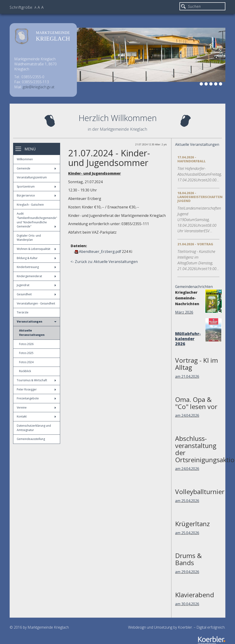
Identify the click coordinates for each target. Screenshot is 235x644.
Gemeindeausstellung (31, 439)
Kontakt (36, 416)
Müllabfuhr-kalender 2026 (188, 339)
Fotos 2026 (26, 344)
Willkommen (25, 159)
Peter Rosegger (36, 389)
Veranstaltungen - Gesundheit (36, 303)
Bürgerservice (36, 195)
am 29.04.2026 (187, 572)
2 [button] (202, 85)
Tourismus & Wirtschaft (36, 380)
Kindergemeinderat (36, 276)
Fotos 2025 (26, 353)
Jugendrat (36, 285)
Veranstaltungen (37, 322)
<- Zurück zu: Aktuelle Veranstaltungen (104, 262)
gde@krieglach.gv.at (39, 87)
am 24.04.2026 (187, 415)
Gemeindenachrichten (194, 287)
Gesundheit (36, 294)
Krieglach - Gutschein (30, 205)
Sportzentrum (36, 187)
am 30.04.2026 (187, 604)
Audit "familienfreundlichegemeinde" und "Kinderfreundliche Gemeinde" (37, 220)
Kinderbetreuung (36, 267)
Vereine (36, 408)
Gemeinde (36, 168)
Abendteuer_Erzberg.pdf (100, 252)
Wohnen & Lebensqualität (36, 249)
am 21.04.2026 (187, 376)
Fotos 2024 (26, 362)
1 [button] (197, 85)
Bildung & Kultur (36, 258)
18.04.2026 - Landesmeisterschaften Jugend (200, 197)
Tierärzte (23, 312)
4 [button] (212, 85)
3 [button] (207, 85)
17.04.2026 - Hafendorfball (192, 159)
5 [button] (216, 85)
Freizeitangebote (36, 398)
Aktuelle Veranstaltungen (32, 333)
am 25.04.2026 (187, 501)
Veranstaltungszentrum (32, 177)
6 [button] (221, 85)
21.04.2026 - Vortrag (195, 244)
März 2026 (184, 312)
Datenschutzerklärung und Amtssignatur (34, 428)
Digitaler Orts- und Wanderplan (29, 238)
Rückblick (25, 371)
